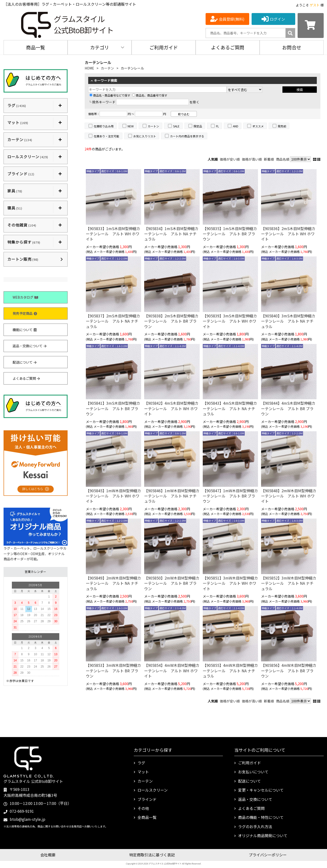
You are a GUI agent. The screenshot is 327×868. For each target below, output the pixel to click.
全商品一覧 (147, 817)
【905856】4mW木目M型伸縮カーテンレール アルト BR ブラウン (289, 671)
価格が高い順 (252, 159)
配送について (25, 362)
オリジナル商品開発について (263, 836)
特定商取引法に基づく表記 (152, 855)
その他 (143, 808)
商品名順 (283, 159)
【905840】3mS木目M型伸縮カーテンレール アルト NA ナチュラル (288, 321)
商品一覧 (36, 47)
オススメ (258, 126)
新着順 (269, 159)
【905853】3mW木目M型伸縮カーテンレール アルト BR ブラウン (113, 671)
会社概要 (48, 855)
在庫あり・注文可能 (106, 136)
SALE (176, 126)
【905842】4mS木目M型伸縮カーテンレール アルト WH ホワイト (171, 408)
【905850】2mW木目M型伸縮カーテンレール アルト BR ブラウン (172, 583)
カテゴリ (100, 47)
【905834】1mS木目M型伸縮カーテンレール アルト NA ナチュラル (171, 234)
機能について (25, 330)
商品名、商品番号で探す (150, 95)
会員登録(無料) (232, 19)
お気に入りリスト (145, 136)
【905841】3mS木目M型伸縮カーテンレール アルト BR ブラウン (113, 408)
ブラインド (147, 799)
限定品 (198, 126)
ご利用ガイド (164, 47)
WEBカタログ (25, 297)
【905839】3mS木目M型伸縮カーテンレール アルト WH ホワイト (230, 321)
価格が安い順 (230, 159)
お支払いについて (253, 772)
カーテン (107, 68)
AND (236, 126)
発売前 (282, 126)
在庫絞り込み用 (104, 126)
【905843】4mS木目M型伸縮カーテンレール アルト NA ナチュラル (230, 408)
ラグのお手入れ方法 (255, 826)
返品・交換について (30, 346)
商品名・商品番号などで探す (110, 95)
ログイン (277, 19)
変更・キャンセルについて (261, 790)
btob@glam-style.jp (28, 819)
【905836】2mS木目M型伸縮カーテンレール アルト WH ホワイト (288, 234)
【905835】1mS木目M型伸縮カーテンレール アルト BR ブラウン (230, 234)
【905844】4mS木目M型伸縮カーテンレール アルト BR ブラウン (288, 408)
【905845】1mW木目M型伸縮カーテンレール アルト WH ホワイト (113, 496)
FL (217, 126)
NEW (131, 126)
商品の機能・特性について (261, 817)
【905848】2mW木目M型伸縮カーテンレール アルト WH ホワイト (289, 496)
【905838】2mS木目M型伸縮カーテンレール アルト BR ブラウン (171, 321)
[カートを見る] (311, 26)
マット (143, 772)
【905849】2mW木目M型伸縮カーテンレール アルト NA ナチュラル (113, 583)
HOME (89, 68)
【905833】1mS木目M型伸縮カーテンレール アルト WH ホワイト (113, 234)
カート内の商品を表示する (187, 136)
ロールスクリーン (153, 790)
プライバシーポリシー (268, 855)
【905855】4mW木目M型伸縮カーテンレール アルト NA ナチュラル (230, 671)
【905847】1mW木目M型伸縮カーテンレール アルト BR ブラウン (230, 496)
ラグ (141, 763)
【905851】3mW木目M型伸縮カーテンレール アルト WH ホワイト (230, 583)
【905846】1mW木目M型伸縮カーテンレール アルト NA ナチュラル (172, 496)
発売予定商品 (25, 313)
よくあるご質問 (228, 47)
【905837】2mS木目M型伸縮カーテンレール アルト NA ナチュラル (113, 321)
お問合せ (292, 47)
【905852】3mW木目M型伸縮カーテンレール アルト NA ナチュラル (289, 583)
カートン (153, 126)
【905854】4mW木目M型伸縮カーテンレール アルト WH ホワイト (172, 671)
